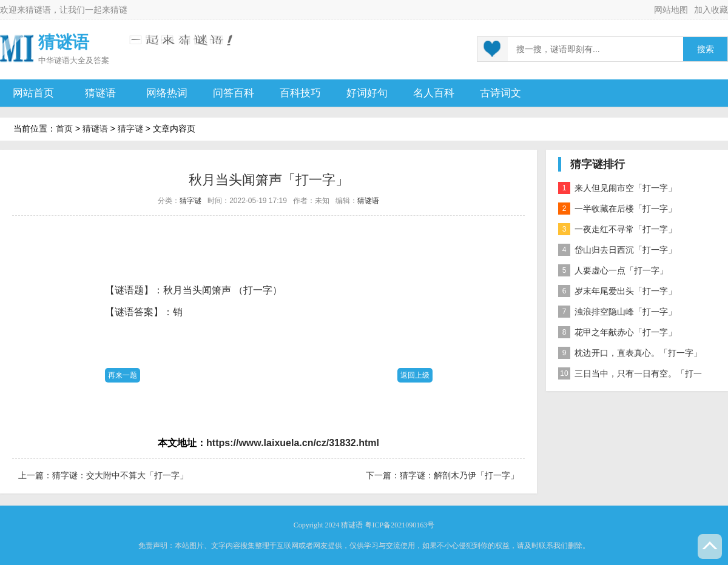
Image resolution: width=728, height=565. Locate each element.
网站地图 (671, 10)
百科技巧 (300, 93)
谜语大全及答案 (82, 60)
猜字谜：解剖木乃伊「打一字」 (459, 475)
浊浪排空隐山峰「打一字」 (617, 312)
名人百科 (434, 93)
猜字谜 (130, 129)
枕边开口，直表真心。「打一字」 (630, 353)
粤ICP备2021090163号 (399, 525)
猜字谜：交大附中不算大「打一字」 (120, 475)
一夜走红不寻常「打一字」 (617, 229)
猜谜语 (38, 10)
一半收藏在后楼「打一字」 (617, 209)
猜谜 (119, 10)
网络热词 (167, 93)
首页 (64, 129)
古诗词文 (500, 93)
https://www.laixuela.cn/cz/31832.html (293, 443)
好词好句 (367, 93)
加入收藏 (711, 10)
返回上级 (415, 375)
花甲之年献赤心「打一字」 (617, 332)
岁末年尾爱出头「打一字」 (617, 291)
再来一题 (123, 375)
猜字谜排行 (598, 164)
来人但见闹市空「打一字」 (617, 188)
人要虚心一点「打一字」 (613, 270)
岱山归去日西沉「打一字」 (617, 250)
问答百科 (234, 93)
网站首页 (33, 93)
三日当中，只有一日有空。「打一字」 (630, 376)
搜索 (706, 49)
